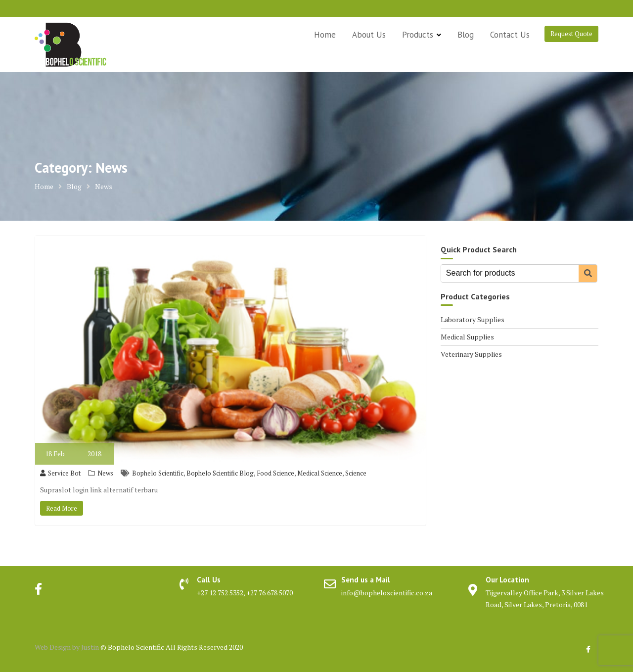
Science (356, 473)
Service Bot (60, 473)
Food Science (275, 473)
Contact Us (510, 35)
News (105, 473)
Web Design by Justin (68, 647)
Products (418, 35)
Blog (466, 35)
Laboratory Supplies (473, 319)
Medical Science (320, 473)
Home (325, 35)
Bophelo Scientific (158, 473)
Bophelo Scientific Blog (220, 473)
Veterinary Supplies (471, 354)
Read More (62, 508)
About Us (369, 35)
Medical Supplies (467, 337)
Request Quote (571, 34)
